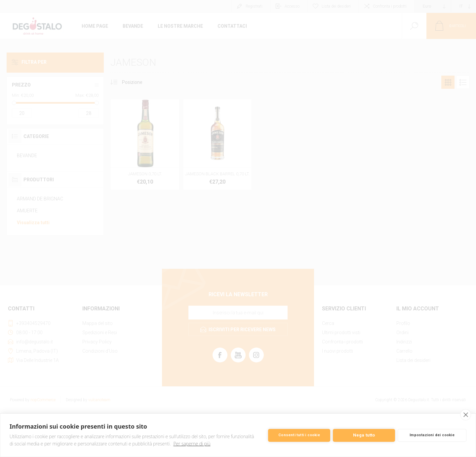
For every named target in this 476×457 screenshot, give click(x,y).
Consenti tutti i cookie (299, 435)
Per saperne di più (192, 444)
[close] (466, 415)
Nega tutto (364, 435)
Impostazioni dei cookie (432, 435)
